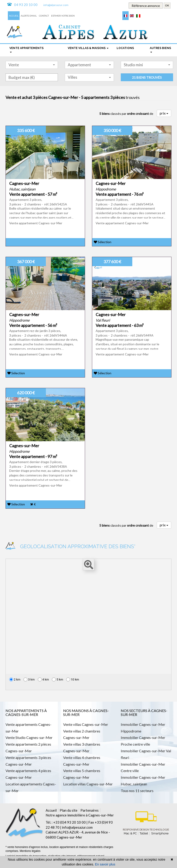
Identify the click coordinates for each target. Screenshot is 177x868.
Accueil (14, 16)
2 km (15, 679)
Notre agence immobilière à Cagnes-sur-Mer (80, 815)
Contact (44, 16)
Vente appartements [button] (27, 50)
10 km (73, 679)
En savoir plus (105, 864)
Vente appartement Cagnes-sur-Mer (36, 223)
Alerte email (29, 16)
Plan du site (69, 810)
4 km (43, 679)
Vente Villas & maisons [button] (88, 48)
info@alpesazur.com (56, 5)
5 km (58, 679)
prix (164, 113)
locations (125, 48)
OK (167, 5)
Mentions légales (30, 851)
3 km (29, 679)
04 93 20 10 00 (26, 5)
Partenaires (90, 810)
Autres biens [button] (160, 50)
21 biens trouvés (147, 77)
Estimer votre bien (63, 16)
